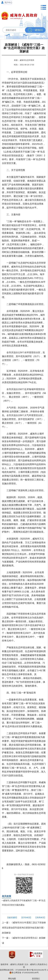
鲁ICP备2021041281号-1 (37, 970)
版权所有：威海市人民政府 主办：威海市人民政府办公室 (24, 966)
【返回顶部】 (12, 917)
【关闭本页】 (40, 917)
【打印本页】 (26, 917)
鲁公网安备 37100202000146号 (24, 973)
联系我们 (36, 979)
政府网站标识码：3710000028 (13, 970)
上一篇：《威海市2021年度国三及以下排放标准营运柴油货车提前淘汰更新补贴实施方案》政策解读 (24, 928)
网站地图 (12, 979)
